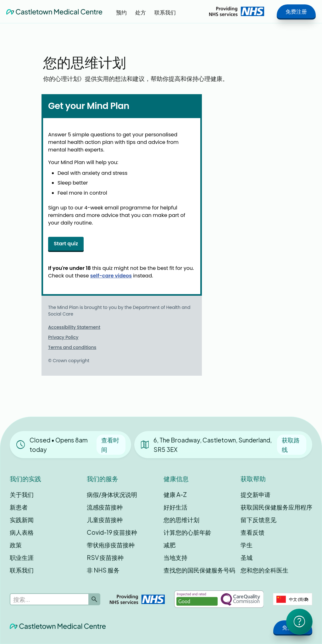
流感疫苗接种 (105, 507)
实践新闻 (22, 520)
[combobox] (293, 599)
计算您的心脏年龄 (187, 532)
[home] (54, 11)
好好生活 (175, 507)
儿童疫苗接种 (105, 520)
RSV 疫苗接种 (105, 557)
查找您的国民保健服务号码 (199, 570)
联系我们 (22, 570)
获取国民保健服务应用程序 (276, 507)
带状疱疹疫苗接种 (111, 545)
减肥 (169, 545)
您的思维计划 (181, 520)
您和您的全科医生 (264, 570)
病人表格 (22, 532)
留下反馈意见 (258, 520)
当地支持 (175, 557)
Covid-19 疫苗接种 (112, 532)
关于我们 (22, 494)
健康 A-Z (175, 494)
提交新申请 (255, 494)
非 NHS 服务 (103, 570)
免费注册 (296, 11)
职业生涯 (22, 557)
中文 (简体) (292, 599)
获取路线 (291, 445)
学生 (247, 545)
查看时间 (110, 445)
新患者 (19, 507)
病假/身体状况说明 (112, 494)
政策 (16, 545)
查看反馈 (253, 532)
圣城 (247, 557)
